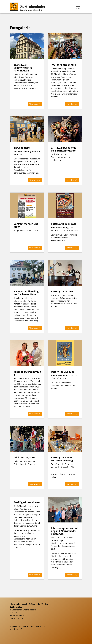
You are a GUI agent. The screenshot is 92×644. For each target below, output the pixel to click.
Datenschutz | (28, 626)
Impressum (15, 626)
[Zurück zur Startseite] (28, 7)
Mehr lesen (34, 104)
